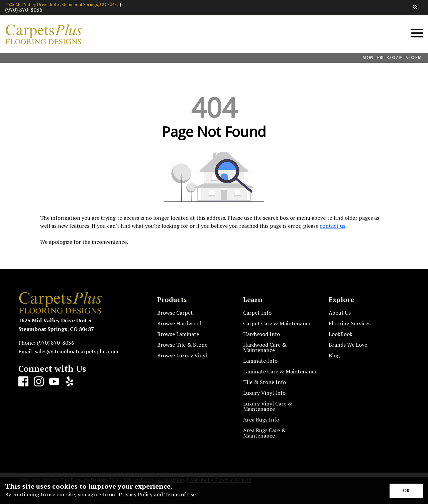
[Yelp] (70, 382)
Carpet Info (257, 313)
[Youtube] (54, 382)
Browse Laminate (178, 334)
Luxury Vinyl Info (264, 393)
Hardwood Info (261, 334)
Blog (334, 355)
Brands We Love (348, 345)
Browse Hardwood (179, 323)
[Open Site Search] (415, 8)
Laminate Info (260, 361)
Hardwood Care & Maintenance (265, 347)
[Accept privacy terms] (406, 491)
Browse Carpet (175, 313)
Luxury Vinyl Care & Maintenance (268, 406)
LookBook (341, 334)
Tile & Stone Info (264, 382)
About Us (340, 313)
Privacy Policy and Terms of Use (157, 494)
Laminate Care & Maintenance (280, 371)
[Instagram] (39, 382)
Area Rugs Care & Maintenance (264, 433)
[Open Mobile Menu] (417, 33)
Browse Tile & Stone (182, 345)
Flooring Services (350, 323)
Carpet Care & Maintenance (277, 323)
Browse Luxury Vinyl (182, 355)
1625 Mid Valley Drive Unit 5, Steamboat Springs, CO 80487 (62, 5)
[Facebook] (23, 382)
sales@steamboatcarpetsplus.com (77, 351)
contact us (333, 226)
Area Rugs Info (261, 419)
